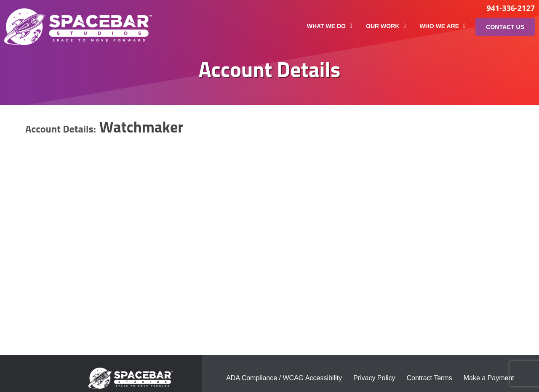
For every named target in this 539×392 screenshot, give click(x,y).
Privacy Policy (374, 378)
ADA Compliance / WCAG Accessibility (284, 378)
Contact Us (505, 27)
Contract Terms (430, 378)
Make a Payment (489, 378)
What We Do (330, 26)
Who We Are (443, 26)
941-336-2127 (511, 8)
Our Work (386, 26)
